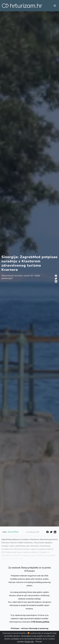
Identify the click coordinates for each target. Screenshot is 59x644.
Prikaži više (29, 642)
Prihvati (39, 642)
